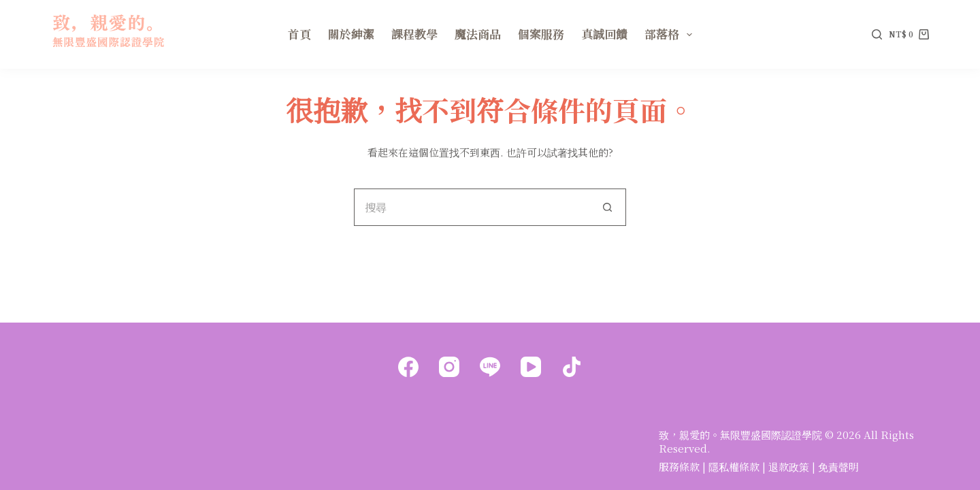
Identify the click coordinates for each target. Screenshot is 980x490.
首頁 (299, 34)
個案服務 (541, 34)
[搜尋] (877, 34)
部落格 (671, 34)
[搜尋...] (471, 207)
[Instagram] (449, 367)
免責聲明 (838, 467)
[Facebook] (408, 367)
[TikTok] (572, 367)
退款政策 (789, 467)
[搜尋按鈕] (607, 207)
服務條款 (679, 467)
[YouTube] (531, 367)
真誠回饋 (604, 34)
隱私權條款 (734, 467)
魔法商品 (478, 34)
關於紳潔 (351, 34)
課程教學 (414, 34)
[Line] (490, 367)
